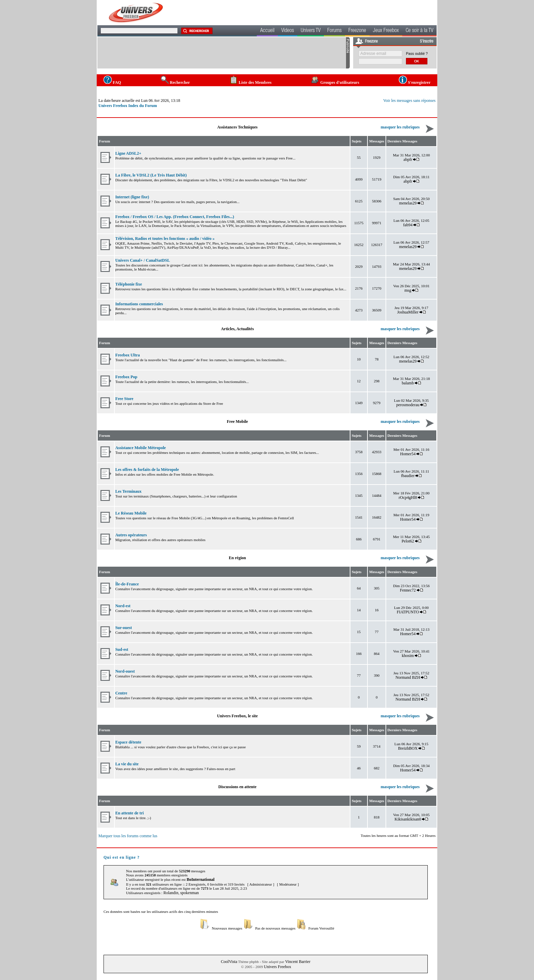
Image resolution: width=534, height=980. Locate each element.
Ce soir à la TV (419, 31)
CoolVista (229, 962)
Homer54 (408, 454)
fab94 (408, 225)
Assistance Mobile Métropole (140, 448)
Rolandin (171, 893)
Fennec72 (408, 590)
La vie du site (127, 764)
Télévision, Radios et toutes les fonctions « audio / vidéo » (165, 239)
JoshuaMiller (408, 312)
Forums (334, 31)
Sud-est (122, 649)
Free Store (124, 399)
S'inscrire (427, 42)
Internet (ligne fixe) (132, 197)
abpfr (408, 159)
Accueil (267, 31)
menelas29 (408, 203)
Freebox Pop (126, 377)
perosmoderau (408, 405)
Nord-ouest (125, 671)
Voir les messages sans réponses (409, 101)
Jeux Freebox (386, 31)
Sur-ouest (123, 628)
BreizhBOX (408, 748)
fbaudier (408, 476)
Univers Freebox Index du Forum (128, 106)
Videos (288, 31)
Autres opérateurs (131, 535)
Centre (121, 693)
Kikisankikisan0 (408, 819)
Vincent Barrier (298, 962)
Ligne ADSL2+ (128, 153)
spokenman (190, 893)
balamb (408, 383)
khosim (408, 656)
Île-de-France (127, 584)
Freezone (357, 31)
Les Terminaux (128, 491)
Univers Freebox (278, 967)
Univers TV (311, 31)
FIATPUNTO (408, 612)
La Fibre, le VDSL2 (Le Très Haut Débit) (151, 175)
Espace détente (128, 742)
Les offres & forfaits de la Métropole (147, 470)
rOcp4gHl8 (408, 497)
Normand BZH (408, 677)
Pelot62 (408, 541)
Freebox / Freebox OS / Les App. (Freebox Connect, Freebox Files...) (175, 217)
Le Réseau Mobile (131, 513)
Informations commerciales (139, 304)
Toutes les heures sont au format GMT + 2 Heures (398, 836)
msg (408, 290)
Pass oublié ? (417, 53)
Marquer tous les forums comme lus (128, 836)
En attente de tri (129, 813)
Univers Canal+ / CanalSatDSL (143, 260)
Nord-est (123, 606)
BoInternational (201, 879)
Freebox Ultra (127, 355)
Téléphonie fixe (128, 284)
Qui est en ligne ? (122, 857)
